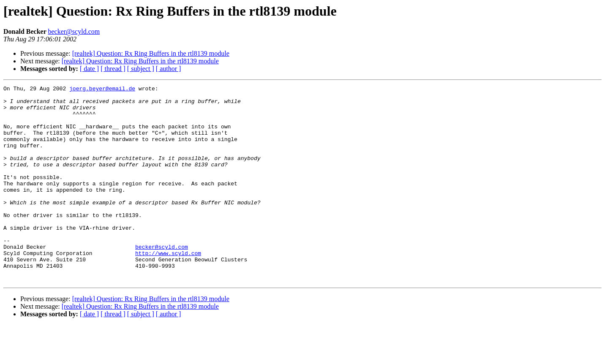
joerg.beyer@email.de (102, 90)
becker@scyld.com (74, 31)
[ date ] (89, 69)
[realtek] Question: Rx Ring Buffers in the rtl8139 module (151, 53)
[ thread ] (113, 69)
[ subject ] (141, 69)
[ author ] (169, 69)
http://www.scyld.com (168, 287)
